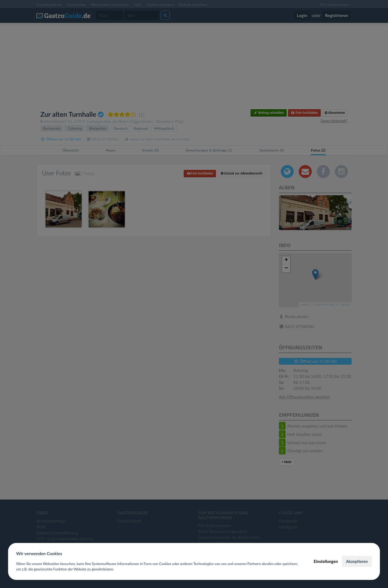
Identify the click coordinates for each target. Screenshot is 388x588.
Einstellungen (326, 561)
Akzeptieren (357, 561)
